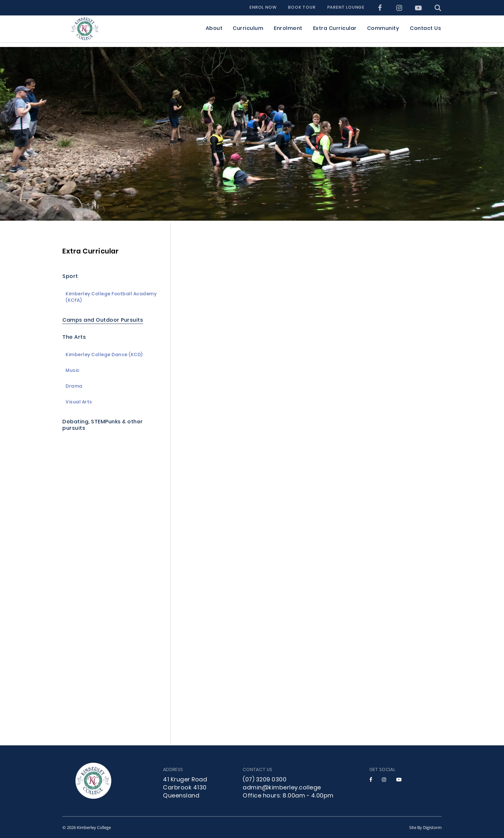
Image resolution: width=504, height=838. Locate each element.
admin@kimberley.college (282, 788)
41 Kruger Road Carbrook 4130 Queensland (185, 788)
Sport (70, 277)
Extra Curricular (90, 252)
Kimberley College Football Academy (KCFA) (111, 298)
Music (73, 371)
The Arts (74, 338)
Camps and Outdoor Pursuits (103, 321)
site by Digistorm (425, 827)
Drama (74, 387)
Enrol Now (263, 8)
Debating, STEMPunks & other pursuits (103, 425)
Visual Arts (79, 403)
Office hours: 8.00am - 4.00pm (288, 796)
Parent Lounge (346, 8)
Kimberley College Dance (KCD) (104, 355)
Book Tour (302, 8)
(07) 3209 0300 (265, 780)
